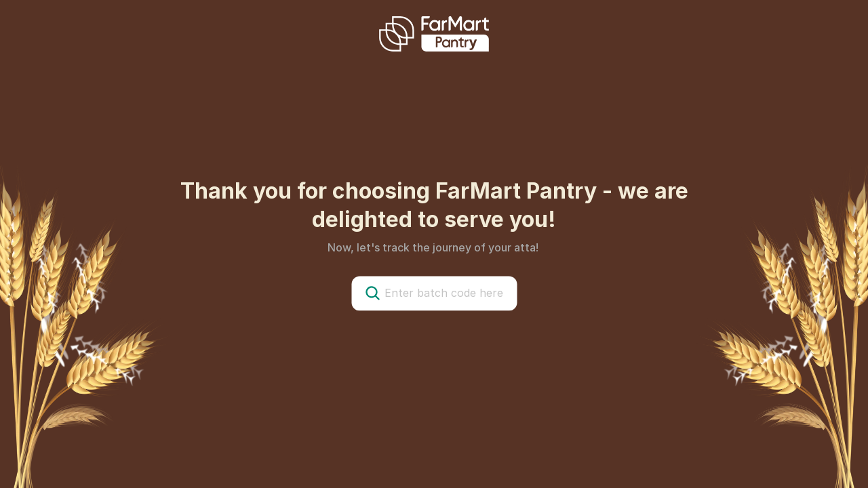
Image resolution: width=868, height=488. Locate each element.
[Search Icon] (372, 293)
